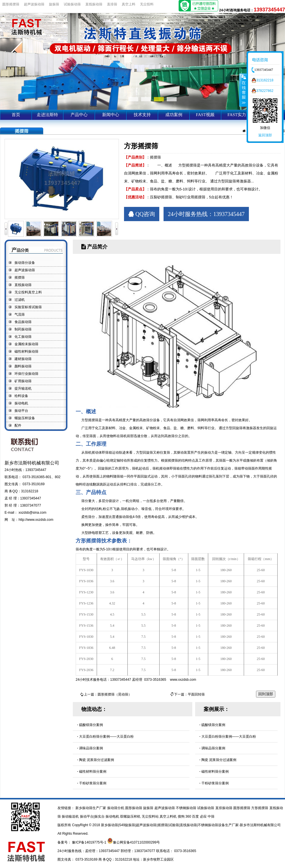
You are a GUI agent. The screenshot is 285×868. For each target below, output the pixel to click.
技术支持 (142, 115)
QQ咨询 (142, 214)
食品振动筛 (23, 322)
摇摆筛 (20, 277)
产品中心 (79, 115)
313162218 (265, 80)
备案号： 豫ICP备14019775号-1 (82, 842)
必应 (204, 816)
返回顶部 (265, 135)
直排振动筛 (224, 808)
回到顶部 (266, 694)
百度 (196, 816)
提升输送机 (23, 388)
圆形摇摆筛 (11, 4)
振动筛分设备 (25, 263)
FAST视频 (205, 115)
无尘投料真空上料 (28, 292)
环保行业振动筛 (26, 374)
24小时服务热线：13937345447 (206, 214)
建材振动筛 (23, 359)
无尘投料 (147, 4)
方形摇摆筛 (260, 808)
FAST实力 (237, 115)
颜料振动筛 (23, 366)
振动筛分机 (116, 808)
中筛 (211, 816)
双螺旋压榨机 (131, 816)
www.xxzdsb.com (183, 680)
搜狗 (182, 816)
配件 (18, 425)
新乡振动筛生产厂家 (91, 808)
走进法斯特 (47, 115)
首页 (16, 115)
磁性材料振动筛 (26, 351)
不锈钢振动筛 (186, 808)
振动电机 (21, 403)
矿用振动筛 (23, 381)
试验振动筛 (72, 4)
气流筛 (20, 314)
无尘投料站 (151, 816)
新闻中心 (111, 115)
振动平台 (21, 411)
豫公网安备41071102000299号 (136, 842)
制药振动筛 (23, 329)
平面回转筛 (196, 694)
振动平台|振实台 (93, 816)
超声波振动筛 (34, 4)
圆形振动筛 (134, 808)
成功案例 (174, 115)
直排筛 (112, 4)
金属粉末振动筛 (26, 344)
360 (189, 816)
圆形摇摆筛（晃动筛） (115, 694)
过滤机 (20, 300)
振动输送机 (71, 816)
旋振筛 (54, 4)
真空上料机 (169, 816)
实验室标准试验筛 (28, 307)
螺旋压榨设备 (25, 418)
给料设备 (21, 396)
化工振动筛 (23, 337)
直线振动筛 (94, 4)
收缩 (243, 90)
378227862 (265, 91)
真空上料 (129, 4)
